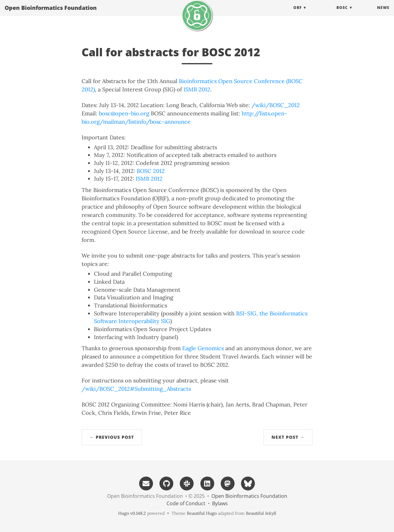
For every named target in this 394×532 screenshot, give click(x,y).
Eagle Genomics (203, 348)
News (383, 14)
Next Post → (288, 437)
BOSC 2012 (151, 171)
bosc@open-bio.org (124, 113)
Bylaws (220, 503)
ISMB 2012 (197, 89)
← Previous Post (112, 437)
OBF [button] (298, 14)
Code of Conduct (186, 503)
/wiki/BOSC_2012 (276, 105)
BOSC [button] (342, 14)
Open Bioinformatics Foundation (51, 14)
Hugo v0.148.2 (132, 513)
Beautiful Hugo (202, 513)
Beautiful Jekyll (261, 513)
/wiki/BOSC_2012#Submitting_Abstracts (136, 389)
